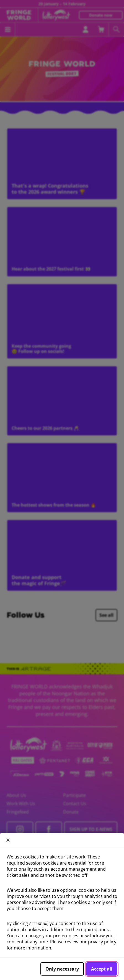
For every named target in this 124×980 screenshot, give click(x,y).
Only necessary (62, 969)
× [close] (8, 840)
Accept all (102, 969)
